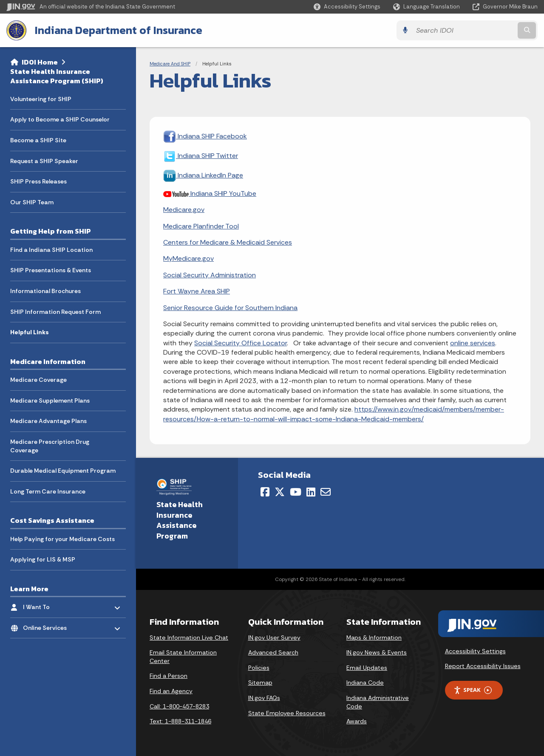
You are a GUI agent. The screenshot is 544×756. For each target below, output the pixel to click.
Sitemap (260, 683)
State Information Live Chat (189, 637)
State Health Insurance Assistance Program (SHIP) (57, 76)
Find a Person (169, 676)
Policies (259, 667)
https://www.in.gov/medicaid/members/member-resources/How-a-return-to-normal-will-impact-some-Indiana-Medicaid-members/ (334, 414)
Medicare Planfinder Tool (201, 226)
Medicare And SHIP (170, 64)
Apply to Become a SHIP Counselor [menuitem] (60, 120)
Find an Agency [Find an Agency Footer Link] (171, 691)
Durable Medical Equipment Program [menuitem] (63, 471)
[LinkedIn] (311, 491)
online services (473, 343)
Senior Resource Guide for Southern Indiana (230, 307)
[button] (347, 7)
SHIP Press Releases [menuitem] (38, 182)
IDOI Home (40, 62)
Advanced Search (273, 652)
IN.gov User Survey (274, 637)
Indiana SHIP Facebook (205, 136)
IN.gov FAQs (264, 698)
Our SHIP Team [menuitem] (32, 202)
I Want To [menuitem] (48, 605)
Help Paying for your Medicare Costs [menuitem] (62, 539)
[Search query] (473, 30)
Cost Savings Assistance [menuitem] (52, 521)
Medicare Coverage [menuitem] (38, 380)
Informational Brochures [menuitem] (45, 291)
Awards (357, 721)
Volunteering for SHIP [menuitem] (41, 99)
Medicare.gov (184, 210)
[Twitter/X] (280, 491)
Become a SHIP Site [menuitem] (38, 140)
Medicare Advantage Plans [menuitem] (48, 421)
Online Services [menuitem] (48, 626)
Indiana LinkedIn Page (203, 175)
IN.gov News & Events (377, 652)
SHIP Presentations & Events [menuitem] (51, 271)
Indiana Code (365, 683)
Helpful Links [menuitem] (30, 333)
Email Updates (367, 667)
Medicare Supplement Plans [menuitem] (50, 401)
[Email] (326, 491)
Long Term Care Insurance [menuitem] (48, 491)
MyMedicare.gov (188, 258)
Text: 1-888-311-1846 (180, 721)
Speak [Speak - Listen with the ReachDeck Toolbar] (473, 690)
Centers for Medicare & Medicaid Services (228, 242)
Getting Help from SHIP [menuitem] (51, 231)
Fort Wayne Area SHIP (197, 291)
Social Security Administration (210, 275)
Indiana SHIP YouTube (210, 193)
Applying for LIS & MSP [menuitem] (43, 560)
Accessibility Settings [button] (475, 651)
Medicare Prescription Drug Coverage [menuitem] (50, 446)
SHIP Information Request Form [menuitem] (55, 312)
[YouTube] (296, 491)
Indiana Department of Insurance (119, 30)
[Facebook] (265, 491)
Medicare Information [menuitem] (48, 361)
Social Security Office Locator (241, 343)
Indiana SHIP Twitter (201, 155)
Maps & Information (374, 637)
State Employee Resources (287, 713)
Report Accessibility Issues (483, 666)
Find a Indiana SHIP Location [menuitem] (51, 250)
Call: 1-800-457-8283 (179, 706)
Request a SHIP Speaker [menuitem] (44, 161)
